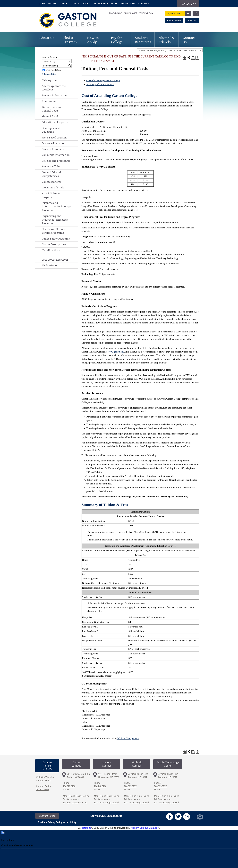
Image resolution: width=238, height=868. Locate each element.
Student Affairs (51, 166)
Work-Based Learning (55, 138)
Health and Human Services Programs (53, 231)
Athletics (144, 4)
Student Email (147, 13)
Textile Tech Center (106, 4)
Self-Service (131, 13)
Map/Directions (51, 250)
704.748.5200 (100, 786)
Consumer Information (56, 155)
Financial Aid (50, 117)
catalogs (86, 828)
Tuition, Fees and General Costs (52, 109)
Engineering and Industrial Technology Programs (55, 220)
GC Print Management (128, 738)
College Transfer (51, 182)
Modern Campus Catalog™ (145, 828)
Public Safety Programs (56, 239)
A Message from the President (54, 88)
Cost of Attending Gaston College (103, 80)
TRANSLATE (187, 4)
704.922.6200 (69, 786)
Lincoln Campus (81, 4)
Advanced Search (50, 74)
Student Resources (53, 149)
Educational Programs (55, 122)
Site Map (42, 822)
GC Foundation (47, 4)
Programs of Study (53, 188)
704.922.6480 (42, 789)
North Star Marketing (200, 817)
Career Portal (174, 21)
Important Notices (47, 816)
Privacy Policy (55, 822)
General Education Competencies (53, 174)
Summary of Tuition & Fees (100, 84)
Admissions (49, 101)
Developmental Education (51, 130)
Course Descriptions (54, 244)
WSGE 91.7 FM (128, 4)
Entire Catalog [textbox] (49, 61)
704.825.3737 (130, 786)
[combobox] (170, 50)
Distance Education (54, 143)
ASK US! (192, 21)
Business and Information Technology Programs (56, 207)
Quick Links (180, 13)
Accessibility (70, 822)
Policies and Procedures (56, 161)
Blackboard (116, 13)
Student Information (54, 95)
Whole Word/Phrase (54, 70)
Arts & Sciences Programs (51, 195)
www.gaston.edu (116, 352)
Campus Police (44, 780)
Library (64, 4)
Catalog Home (50, 80)
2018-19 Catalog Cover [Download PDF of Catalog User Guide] (55, 260)
